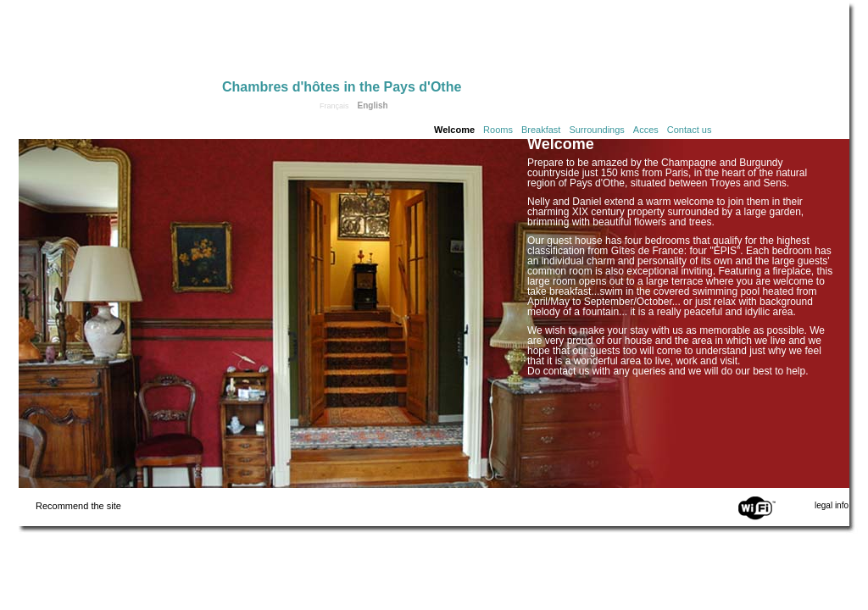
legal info (832, 505)
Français (334, 106)
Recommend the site (78, 506)
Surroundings (596, 130)
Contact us (690, 130)
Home (120, 44)
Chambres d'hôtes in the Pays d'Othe (342, 87)
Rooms (498, 130)
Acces (646, 130)
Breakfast (541, 130)
